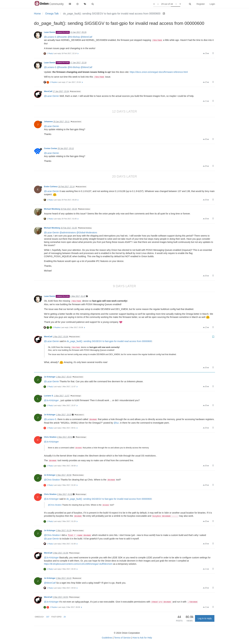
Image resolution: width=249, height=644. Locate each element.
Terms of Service (122, 638)
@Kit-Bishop (74, 37)
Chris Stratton (50, 437)
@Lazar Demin (75, 91)
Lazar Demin (50, 32)
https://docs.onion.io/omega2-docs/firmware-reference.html (159, 72)
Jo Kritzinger (50, 377)
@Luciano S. (79, 415)
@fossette (62, 37)
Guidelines (107, 638)
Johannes (48, 122)
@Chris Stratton (78, 475)
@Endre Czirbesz (84, 209)
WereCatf (48, 91)
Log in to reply (205, 618)
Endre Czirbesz (51, 187)
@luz (116, 423)
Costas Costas (51, 148)
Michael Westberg (52, 209)
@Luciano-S (50, 37)
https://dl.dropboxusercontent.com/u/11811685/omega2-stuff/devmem (78, 564)
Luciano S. (49, 396)
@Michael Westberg (85, 228)
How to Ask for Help (142, 638)
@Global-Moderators (87, 233)
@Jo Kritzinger (76, 396)
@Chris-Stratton (52, 480)
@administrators (68, 233)
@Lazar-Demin (51, 96)
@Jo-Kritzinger (51, 400)
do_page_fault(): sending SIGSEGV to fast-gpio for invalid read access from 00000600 (109, 341)
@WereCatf (86, 37)
